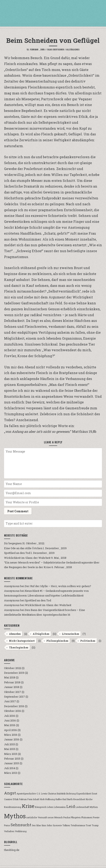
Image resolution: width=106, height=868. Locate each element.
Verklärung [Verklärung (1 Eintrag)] (21, 831)
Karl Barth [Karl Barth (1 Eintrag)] (68, 799)
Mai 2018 (10, 677)
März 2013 (11, 773)
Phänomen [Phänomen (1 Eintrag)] (87, 817)
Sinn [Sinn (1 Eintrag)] (44, 825)
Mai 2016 (10, 725)
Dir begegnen (13, 543)
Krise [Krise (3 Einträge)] (28, 806)
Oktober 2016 (13, 711)
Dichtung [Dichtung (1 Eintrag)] (71, 794)
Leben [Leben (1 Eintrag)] (50, 807)
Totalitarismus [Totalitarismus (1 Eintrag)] (78, 825)
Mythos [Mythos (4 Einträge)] (15, 816)
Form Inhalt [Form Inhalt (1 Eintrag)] (33, 799)
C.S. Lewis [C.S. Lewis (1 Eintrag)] (42, 794)
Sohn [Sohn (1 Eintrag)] (49, 825)
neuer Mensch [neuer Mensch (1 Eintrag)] (55, 817)
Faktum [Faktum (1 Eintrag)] (23, 799)
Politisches (88, 641)
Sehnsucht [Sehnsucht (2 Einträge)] (21, 825)
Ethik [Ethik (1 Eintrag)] (16, 799)
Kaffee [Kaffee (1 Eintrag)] (59, 799)
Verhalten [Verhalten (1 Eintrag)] (9, 831)
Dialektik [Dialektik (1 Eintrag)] (61, 794)
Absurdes (15, 634)
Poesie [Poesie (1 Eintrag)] (96, 817)
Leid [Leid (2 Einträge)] (71, 806)
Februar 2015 (12, 759)
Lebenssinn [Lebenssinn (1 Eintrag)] (60, 807)
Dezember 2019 (14, 673)
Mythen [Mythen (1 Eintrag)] (94, 807)
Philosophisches (57, 641)
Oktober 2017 (13, 692)
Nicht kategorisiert (22, 641)
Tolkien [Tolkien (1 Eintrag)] (66, 825)
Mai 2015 (10, 749)
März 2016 (11, 735)
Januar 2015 (12, 763)
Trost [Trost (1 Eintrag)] (88, 825)
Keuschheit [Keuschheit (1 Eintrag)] (79, 799)
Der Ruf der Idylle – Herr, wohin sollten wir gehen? (58, 586)
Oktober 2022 (13, 668)
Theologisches (19, 647)
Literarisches (70, 634)
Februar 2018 (12, 682)
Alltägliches (73, 49)
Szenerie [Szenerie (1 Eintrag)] (57, 825)
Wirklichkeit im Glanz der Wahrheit (27, 558)
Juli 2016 (10, 716)
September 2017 (15, 697)
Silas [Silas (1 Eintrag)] (38, 825)
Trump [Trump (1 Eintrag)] (95, 825)
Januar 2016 (12, 739)
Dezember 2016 (14, 706)
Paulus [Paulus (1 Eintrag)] (67, 817)
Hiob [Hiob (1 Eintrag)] (42, 799)
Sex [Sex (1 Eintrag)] (34, 825)
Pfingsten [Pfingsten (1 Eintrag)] (76, 817)
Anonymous (12, 586)
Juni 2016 (10, 720)
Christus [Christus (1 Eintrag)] (52, 794)
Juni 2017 (10, 701)
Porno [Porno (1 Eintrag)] (7, 825)
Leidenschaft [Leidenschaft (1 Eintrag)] (82, 807)
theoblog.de (12, 850)
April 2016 (11, 730)
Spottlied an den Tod (17, 553)
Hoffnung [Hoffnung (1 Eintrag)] (50, 799)
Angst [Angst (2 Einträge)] (10, 793)
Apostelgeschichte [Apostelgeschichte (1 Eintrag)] (26, 794)
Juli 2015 (9, 744)
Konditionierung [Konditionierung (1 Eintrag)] (13, 807)
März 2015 (11, 754)
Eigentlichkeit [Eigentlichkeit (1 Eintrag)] (84, 794)
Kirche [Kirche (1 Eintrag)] (89, 799)
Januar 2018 (12, 687)
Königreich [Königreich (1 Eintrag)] (41, 807)
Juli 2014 (10, 768)
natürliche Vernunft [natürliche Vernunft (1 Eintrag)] (37, 817)
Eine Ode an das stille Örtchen (23, 548)
